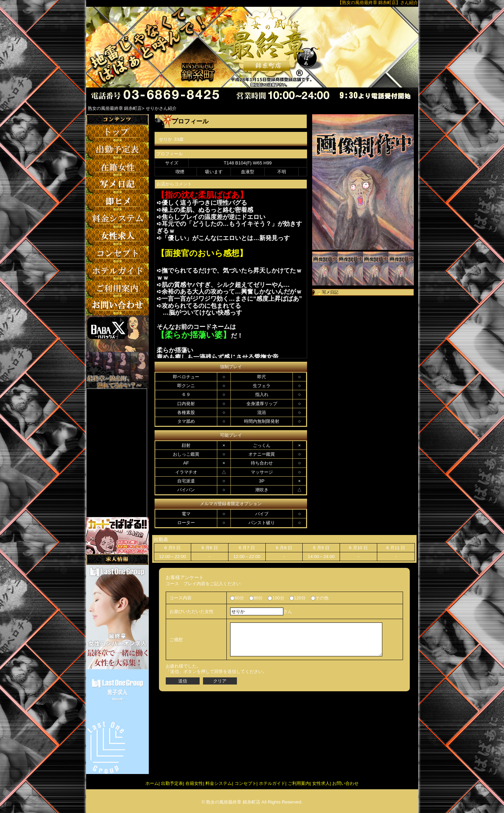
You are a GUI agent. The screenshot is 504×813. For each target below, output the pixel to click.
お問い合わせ (345, 783)
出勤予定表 (172, 783)
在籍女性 (194, 783)
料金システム (219, 783)
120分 (298, 598)
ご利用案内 (299, 783)
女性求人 (321, 783)
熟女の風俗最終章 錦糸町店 (233, 802)
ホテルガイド (272, 783)
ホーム (152, 783)
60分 (237, 598)
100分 (276, 598)
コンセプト (246, 783)
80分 (256, 598)
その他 (320, 598)
